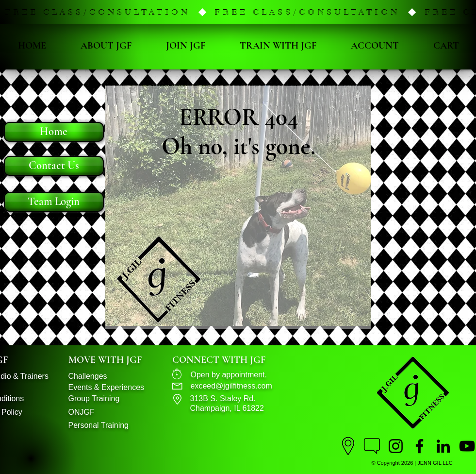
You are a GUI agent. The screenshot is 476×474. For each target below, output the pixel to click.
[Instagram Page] (396, 446)
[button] (238, 12)
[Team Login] (54, 202)
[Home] (54, 132)
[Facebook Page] (419, 446)
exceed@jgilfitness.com (231, 386)
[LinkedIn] (443, 446)
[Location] (348, 446)
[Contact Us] (54, 166)
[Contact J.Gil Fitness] (372, 446)
